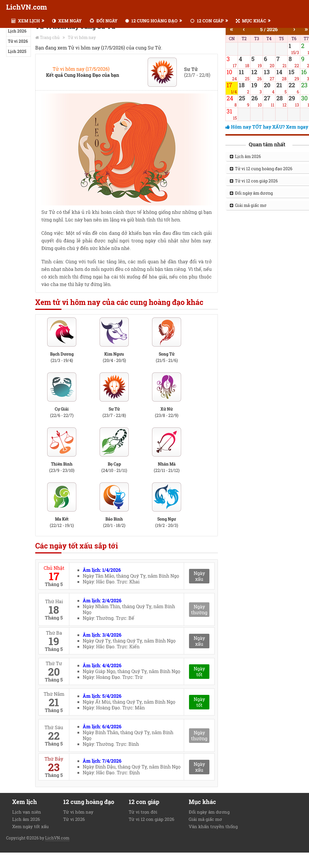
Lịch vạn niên (27, 812)
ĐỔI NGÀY (104, 21)
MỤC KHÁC (251, 21)
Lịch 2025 (17, 51)
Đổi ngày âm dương (209, 812)
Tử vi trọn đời (143, 812)
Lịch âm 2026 (26, 819)
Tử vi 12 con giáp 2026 (151, 819)
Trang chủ (50, 37)
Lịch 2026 (17, 31)
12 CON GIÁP (207, 21)
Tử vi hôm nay (82, 37)
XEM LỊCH (26, 21)
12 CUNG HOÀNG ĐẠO (151, 21)
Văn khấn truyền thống (213, 826)
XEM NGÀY (67, 21)
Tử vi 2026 (18, 41)
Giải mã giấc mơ (205, 819)
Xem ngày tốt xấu (30, 826)
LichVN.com (27, 7)
